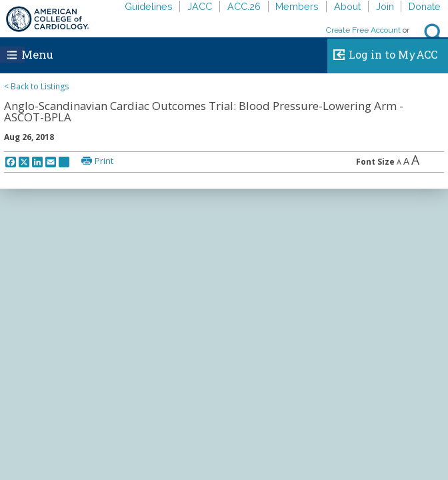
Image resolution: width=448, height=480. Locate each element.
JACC (200, 6)
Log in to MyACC (382, 53)
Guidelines (149, 6)
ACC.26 (244, 6)
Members (297, 6)
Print (104, 161)
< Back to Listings (36, 86)
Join (385, 6)
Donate (425, 6)
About (347, 6)
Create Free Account (363, 30)
